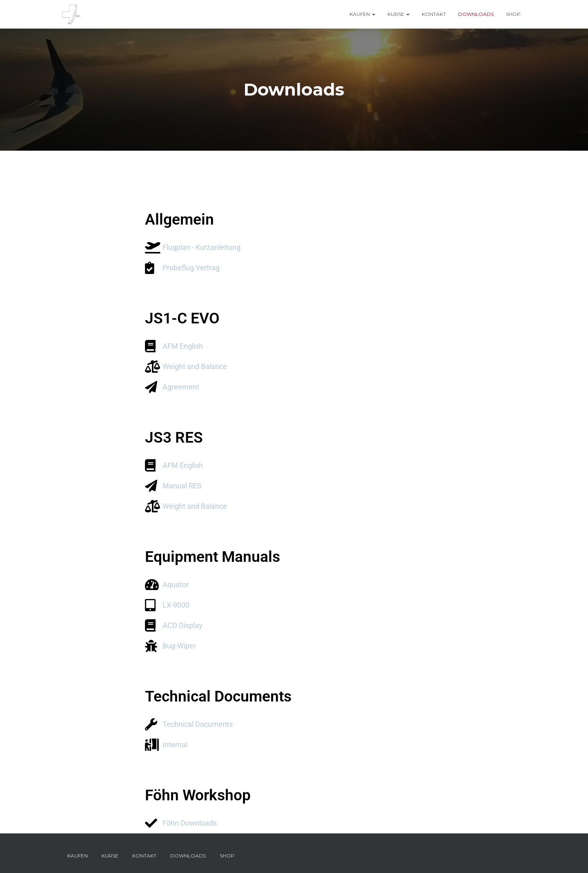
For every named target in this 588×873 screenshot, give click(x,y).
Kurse (399, 14)
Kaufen (362, 14)
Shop (513, 14)
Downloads (476, 14)
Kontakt (434, 14)
